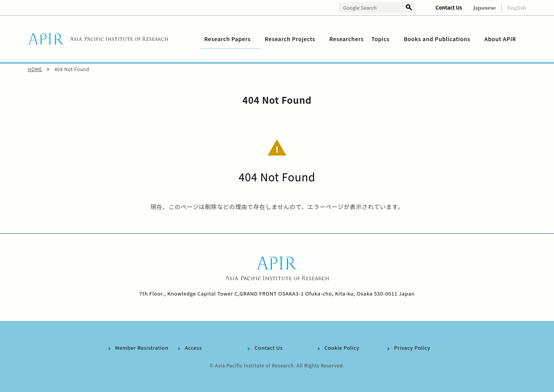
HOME (35, 69)
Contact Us (449, 7)
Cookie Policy (342, 348)
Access (193, 348)
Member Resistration (142, 348)
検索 (409, 8)
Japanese (485, 7)
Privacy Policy (412, 348)
